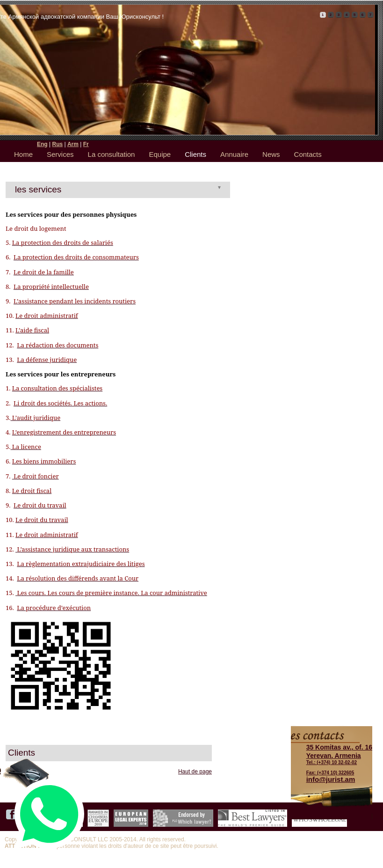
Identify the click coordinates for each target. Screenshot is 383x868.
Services (60, 154)
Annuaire (234, 154)
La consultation (112, 154)
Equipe (160, 154)
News (271, 154)
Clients (195, 154)
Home (23, 154)
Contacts (308, 154)
